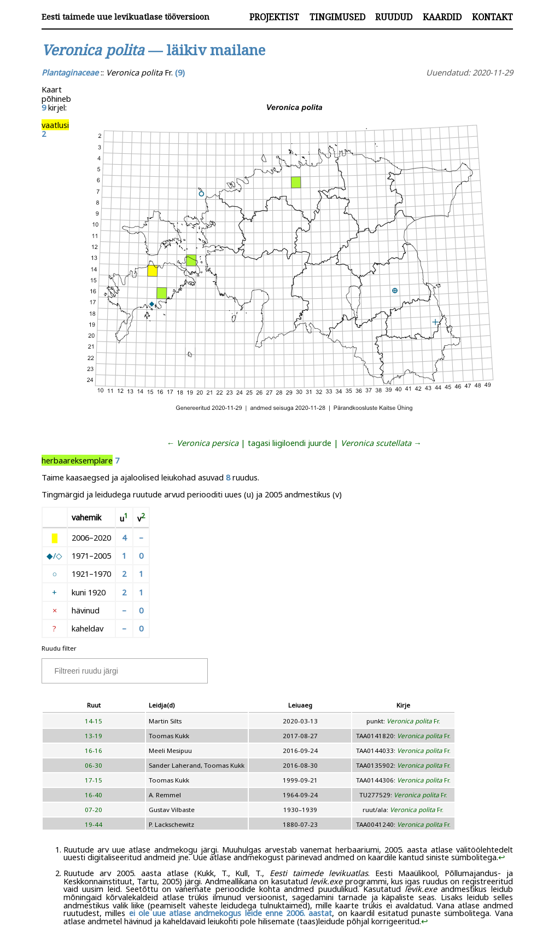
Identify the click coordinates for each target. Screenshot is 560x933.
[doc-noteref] (126, 518)
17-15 (94, 780)
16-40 (94, 795)
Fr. (413, 721)
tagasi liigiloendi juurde (290, 443)
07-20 (94, 810)
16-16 (94, 751)
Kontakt (492, 17)
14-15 (94, 721)
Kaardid (442, 17)
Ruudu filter (59, 648)
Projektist (274, 17)
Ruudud (394, 17)
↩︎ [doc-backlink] (502, 857)
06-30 (94, 765)
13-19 (94, 736)
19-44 (94, 824)
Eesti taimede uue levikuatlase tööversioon (126, 17)
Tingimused (337, 17)
